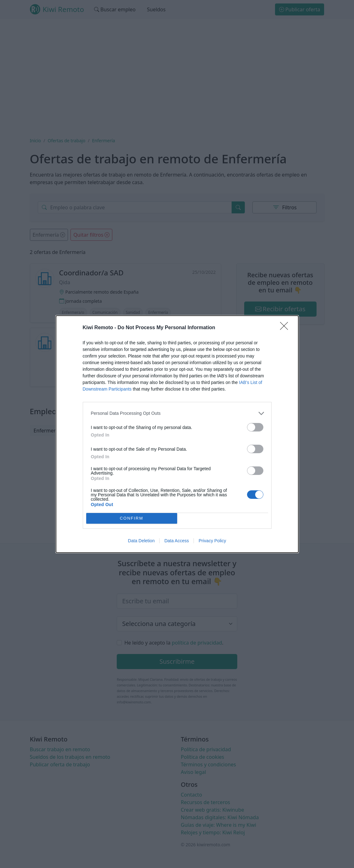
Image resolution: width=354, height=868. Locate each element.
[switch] (255, 427)
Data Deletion (141, 541)
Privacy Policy (212, 541)
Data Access (177, 541)
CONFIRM (132, 518)
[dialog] (177, 434)
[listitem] (177, 413)
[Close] (286, 328)
